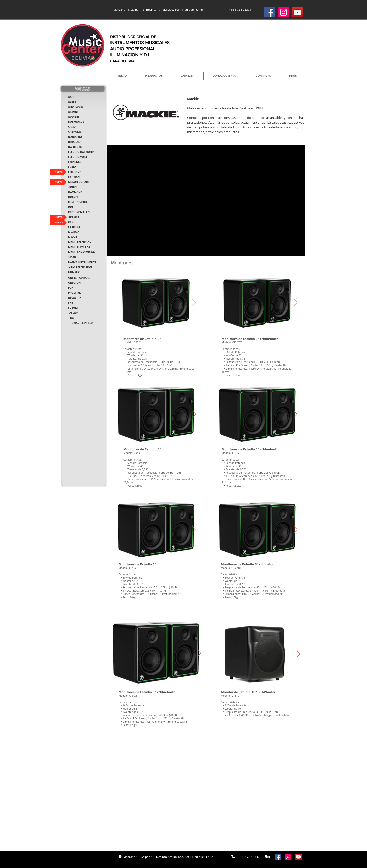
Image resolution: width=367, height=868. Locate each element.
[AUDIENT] (74, 117)
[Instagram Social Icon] (283, 12)
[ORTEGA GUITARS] (79, 278)
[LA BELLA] (74, 227)
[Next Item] (194, 303)
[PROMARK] (74, 293)
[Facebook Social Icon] (269, 12)
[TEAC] (71, 318)
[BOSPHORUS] (76, 122)
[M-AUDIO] (74, 232)
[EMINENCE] (75, 162)
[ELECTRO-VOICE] (78, 157)
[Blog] (267, 857)
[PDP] (70, 288)
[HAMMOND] (75, 192)
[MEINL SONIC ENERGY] (82, 253)
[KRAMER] (74, 217)
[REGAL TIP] (74, 298)
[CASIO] (72, 127)
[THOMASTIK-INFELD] (80, 323)
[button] (69, 222)
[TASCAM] (73, 313)
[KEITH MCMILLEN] (79, 212)
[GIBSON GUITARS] (79, 182)
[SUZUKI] (73, 308)
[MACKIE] (73, 237)
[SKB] (71, 303)
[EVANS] (72, 167)
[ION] (71, 207)
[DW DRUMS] (75, 147)
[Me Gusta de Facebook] (76, 857)
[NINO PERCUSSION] (80, 268)
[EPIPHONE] (74, 172)
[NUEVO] (59, 172)
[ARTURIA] (74, 112)
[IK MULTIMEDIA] (78, 202)
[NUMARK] (74, 273)
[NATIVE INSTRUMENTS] (82, 263)
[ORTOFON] (74, 283)
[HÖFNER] (73, 197)
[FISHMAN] (74, 177)
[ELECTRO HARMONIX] (81, 152)
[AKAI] (71, 97)
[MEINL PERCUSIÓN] (80, 242)
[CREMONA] (74, 132)
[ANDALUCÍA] (75, 107)
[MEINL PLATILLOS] (79, 247)
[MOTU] (72, 258)
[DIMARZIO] (74, 142)
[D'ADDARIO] (75, 137)
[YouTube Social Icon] (298, 12)
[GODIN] (72, 187)
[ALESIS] (72, 102)
